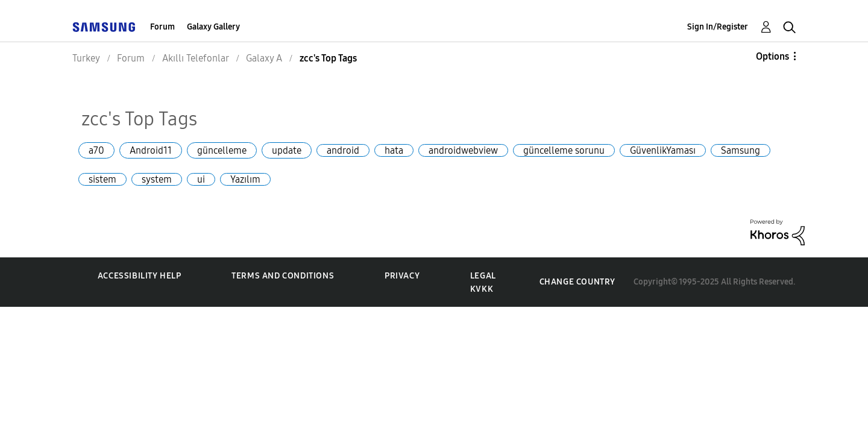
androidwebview (463, 150)
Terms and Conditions (283, 276)
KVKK (482, 289)
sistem (102, 179)
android (343, 150)
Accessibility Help (140, 276)
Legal (483, 276)
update (287, 150)
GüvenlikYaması (663, 150)
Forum (162, 27)
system (157, 179)
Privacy (402, 276)
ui (201, 179)
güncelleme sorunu (564, 150)
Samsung (741, 150)
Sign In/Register (718, 27)
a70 (96, 150)
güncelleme (222, 150)
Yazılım (245, 179)
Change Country (577, 282)
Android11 (151, 150)
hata (394, 150)
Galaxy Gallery (213, 27)
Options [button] (772, 56)
